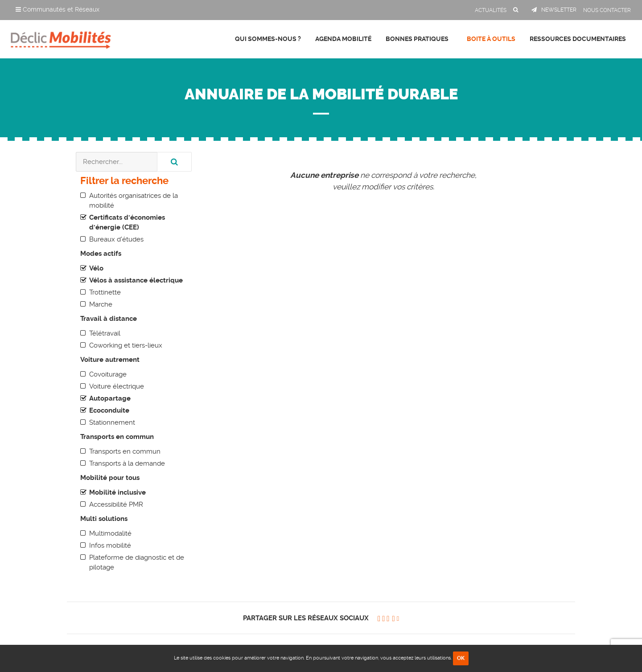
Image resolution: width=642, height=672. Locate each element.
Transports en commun (125, 451)
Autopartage (110, 398)
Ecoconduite (109, 410)
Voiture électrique (117, 386)
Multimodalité (110, 533)
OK (461, 658)
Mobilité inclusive (117, 492)
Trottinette (105, 292)
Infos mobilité (110, 545)
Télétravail (105, 333)
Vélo (96, 268)
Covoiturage (108, 374)
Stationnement (112, 422)
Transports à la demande (127, 463)
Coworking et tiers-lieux (126, 345)
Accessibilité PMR (116, 504)
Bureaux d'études (116, 239)
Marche (101, 304)
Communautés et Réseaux (58, 9)
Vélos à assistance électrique (136, 280)
